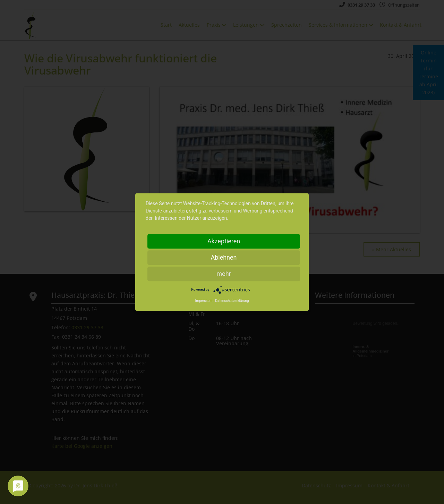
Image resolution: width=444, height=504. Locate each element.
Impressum (204, 301)
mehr (224, 274)
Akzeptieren (224, 241)
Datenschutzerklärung (232, 301)
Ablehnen (224, 257)
